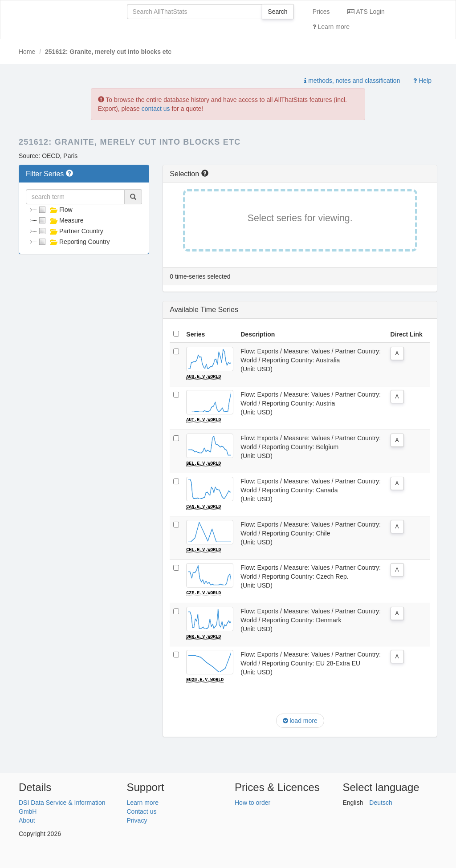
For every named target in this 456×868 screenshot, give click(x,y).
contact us (156, 109)
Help (422, 81)
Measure (60, 220)
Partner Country (70, 231)
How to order (252, 801)
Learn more (331, 27)
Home (27, 52)
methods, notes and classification (352, 81)
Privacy (137, 819)
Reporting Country (73, 242)
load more (300, 720)
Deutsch (381, 801)
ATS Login (366, 12)
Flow (55, 210)
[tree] (84, 226)
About (27, 819)
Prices (321, 12)
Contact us (142, 810)
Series (195, 334)
